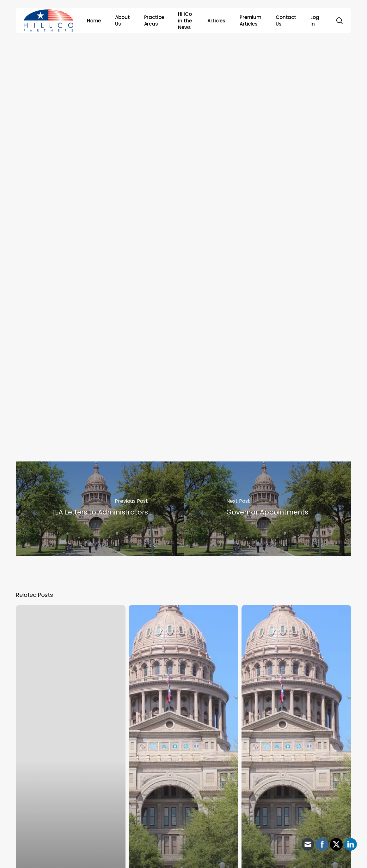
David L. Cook (55, 361)
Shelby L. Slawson (61, 389)
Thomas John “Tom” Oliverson (79, 380)
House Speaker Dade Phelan (261, 333)
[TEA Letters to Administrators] (100, 509)
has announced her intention (213, 323)
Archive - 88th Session (181, 60)
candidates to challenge (162, 333)
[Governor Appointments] (268, 509)
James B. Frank (57, 370)
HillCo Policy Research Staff (194, 96)
